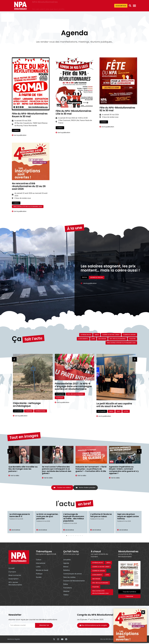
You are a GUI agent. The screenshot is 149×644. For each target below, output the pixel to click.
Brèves (66, 567)
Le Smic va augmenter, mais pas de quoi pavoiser (47, 517)
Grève (97, 335)
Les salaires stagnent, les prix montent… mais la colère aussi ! (110, 260)
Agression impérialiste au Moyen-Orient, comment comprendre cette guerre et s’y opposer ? (124, 470)
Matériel (66, 592)
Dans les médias (69, 578)
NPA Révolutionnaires (45, 4)
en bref (84, 498)
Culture (39, 560)
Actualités (18, 411)
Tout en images (24, 430)
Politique (60, 398)
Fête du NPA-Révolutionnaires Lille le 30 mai (73, 112)
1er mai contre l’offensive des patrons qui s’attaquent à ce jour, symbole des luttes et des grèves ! (57, 470)
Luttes (126, 411)
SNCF (119, 411)
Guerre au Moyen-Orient (111, 335)
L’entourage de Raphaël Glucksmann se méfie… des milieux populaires (74, 518)
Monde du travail (97, 281)
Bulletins (66, 571)
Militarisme (102, 339)
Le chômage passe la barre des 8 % (20, 515)
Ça (17, 331)
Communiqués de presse (72, 574)
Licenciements (83, 339)
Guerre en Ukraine (129, 335)
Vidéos (66, 595)
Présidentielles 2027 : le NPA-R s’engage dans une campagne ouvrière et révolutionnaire (73, 386)
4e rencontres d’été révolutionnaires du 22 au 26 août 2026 (29, 186)
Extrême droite (86, 335)
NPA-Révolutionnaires (118, 339)
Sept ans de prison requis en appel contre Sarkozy (128, 517)
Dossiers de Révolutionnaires (74, 581)
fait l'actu (33, 333)
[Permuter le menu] (134, 6)
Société (39, 578)
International (41, 411)
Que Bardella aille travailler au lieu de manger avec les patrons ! (23, 469)
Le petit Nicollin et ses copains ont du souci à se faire (114, 405)
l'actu (65, 496)
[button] (130, 6)
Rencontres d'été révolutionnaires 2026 (28, 207)
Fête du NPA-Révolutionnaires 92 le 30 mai (117, 109)
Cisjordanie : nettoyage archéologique (27, 405)
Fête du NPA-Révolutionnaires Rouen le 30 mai (30, 115)
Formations (68, 588)
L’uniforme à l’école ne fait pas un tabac (101, 515)
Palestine (132, 339)
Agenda (16, 130)
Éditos (85, 281)
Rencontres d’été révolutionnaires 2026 (121, 343)
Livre (93, 339)
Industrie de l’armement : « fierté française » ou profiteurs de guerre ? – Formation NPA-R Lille (91, 469)
